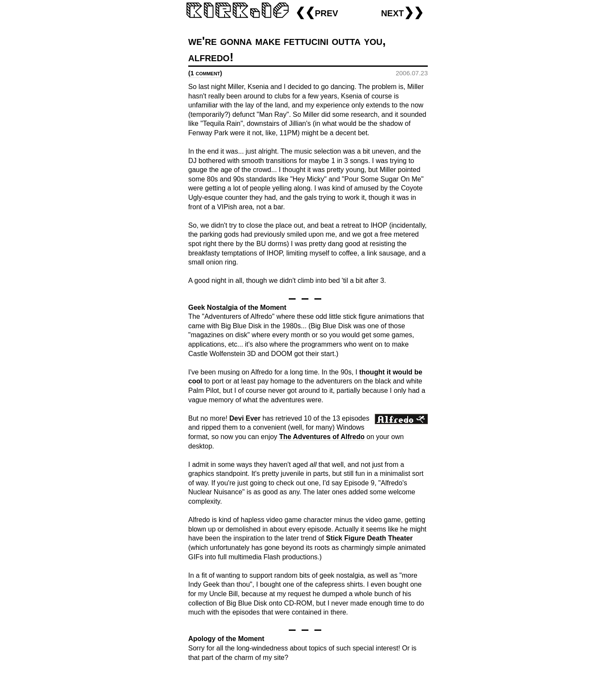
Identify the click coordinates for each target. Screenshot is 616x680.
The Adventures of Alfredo (322, 437)
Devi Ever (245, 418)
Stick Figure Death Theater (369, 538)
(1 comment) (205, 73)
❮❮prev (317, 12)
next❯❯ (402, 12)
